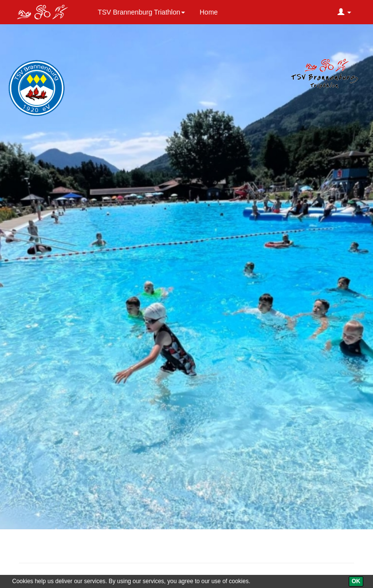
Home (209, 12)
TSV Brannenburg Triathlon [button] (141, 12)
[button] (344, 12)
